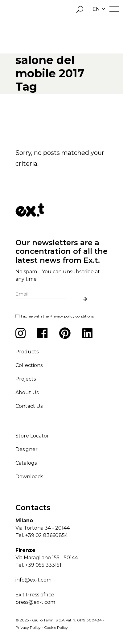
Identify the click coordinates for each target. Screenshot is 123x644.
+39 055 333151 (43, 565)
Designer (27, 449)
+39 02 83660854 (47, 535)
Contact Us (29, 406)
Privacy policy (62, 316)
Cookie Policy (56, 627)
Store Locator (32, 436)
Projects (26, 379)
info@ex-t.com (33, 580)
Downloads (29, 477)
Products (27, 352)
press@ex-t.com (35, 602)
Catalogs (26, 463)
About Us (27, 392)
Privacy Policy (28, 627)
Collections (29, 365)
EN (99, 9)
